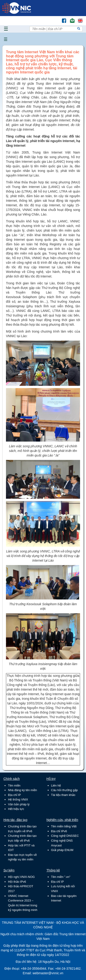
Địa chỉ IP (14, 795)
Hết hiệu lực (16, 809)
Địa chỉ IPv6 (59, 831)
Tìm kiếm (54, 18)
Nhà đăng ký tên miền (22, 790)
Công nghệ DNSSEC (65, 836)
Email (70, 18)
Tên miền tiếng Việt (64, 826)
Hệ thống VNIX (18, 799)
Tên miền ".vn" (61, 877)
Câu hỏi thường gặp (65, 790)
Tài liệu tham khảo (63, 795)
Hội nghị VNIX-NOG (21, 877)
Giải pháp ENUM (62, 850)
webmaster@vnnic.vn (48, 973)
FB (62, 18)
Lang (78, 18)
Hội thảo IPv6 (17, 882)
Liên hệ (56, 785)
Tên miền (14, 785)
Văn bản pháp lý (19, 804)
